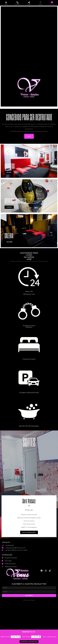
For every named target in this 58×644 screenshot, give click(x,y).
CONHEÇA (9, 207)
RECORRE (9, 172)
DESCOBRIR (9, 242)
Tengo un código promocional (50, 637)
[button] (6, 2)
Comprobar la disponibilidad (29, 642)
